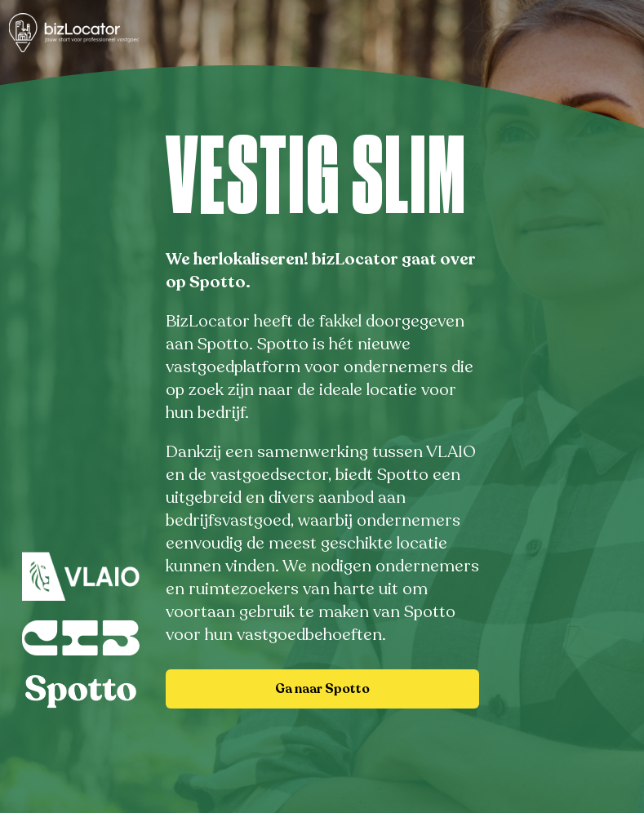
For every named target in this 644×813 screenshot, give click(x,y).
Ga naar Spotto (322, 689)
